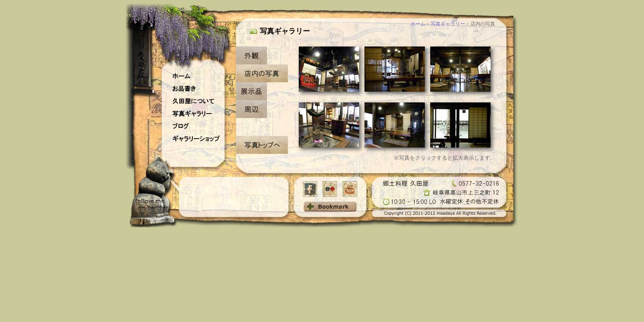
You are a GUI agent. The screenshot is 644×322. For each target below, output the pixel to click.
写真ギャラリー (448, 24)
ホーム (418, 24)
